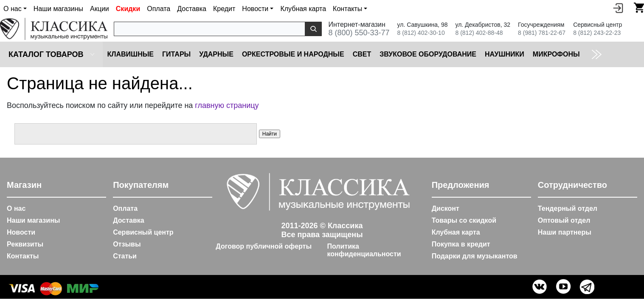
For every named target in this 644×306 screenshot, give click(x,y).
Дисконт (446, 208)
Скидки (128, 9)
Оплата (159, 9)
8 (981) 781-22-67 (542, 33)
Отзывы (127, 244)
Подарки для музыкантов (475, 256)
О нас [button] (13, 9)
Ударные (216, 54)
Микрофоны (556, 54)
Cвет (362, 54)
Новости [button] (255, 9)
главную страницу (227, 105)
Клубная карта (303, 9)
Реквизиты (25, 244)
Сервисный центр (143, 232)
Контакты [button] (347, 9)
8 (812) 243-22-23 (597, 33)
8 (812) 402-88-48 (479, 33)
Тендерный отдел (568, 208)
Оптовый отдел (564, 220)
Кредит (224, 9)
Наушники (505, 54)
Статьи (125, 256)
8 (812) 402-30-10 (421, 33)
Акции (100, 9)
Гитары (176, 54)
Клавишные (130, 54)
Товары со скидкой (464, 220)
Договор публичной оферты (264, 246)
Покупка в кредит (461, 244)
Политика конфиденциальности (364, 250)
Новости (21, 232)
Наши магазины (58, 9)
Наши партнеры (565, 232)
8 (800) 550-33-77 (359, 33)
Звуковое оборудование (428, 54)
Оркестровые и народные (293, 54)
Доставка (192, 9)
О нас (16, 208)
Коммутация (613, 54)
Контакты (23, 256)
